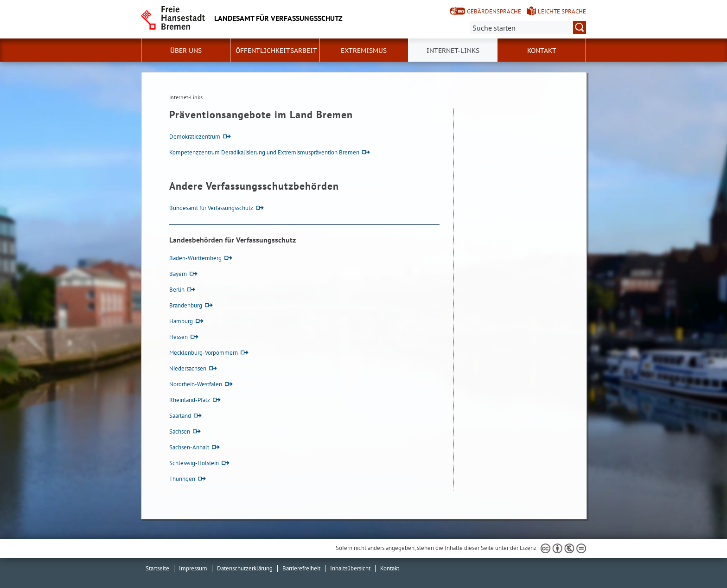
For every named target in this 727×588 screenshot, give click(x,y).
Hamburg (181, 321)
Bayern (178, 274)
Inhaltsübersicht (350, 568)
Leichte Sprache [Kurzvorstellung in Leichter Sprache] (562, 11)
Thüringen (182, 479)
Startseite (157, 568)
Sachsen (180, 431)
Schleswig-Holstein (194, 463)
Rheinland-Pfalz (190, 400)
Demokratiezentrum (195, 137)
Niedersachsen (188, 368)
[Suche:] (528, 27)
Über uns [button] (186, 51)
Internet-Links (453, 51)
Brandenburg (186, 305)
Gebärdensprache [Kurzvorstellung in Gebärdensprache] (494, 11)
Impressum (193, 568)
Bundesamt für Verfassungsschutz (211, 208)
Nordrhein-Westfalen (196, 384)
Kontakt (542, 51)
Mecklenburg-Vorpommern (204, 353)
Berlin (177, 290)
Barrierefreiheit (301, 568)
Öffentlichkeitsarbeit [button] (276, 51)
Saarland (180, 416)
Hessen (179, 337)
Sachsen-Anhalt (189, 447)
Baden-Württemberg (195, 258)
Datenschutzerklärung (245, 568)
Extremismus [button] (364, 51)
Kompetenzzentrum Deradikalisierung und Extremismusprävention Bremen (264, 152)
